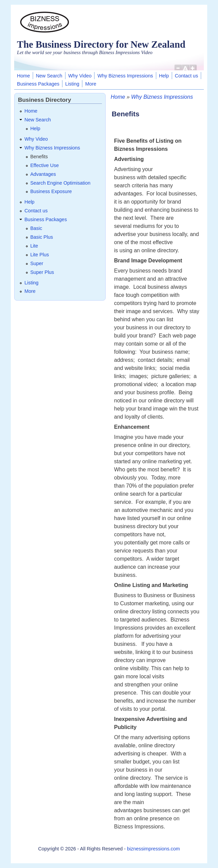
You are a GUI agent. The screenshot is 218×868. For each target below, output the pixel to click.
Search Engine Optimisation (60, 183)
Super (37, 263)
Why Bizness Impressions (125, 76)
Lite (34, 246)
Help (164, 76)
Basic (36, 228)
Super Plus (42, 272)
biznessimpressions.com (153, 849)
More (91, 84)
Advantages (43, 174)
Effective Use (45, 165)
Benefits (39, 157)
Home (23, 76)
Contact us (186, 76)
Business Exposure (51, 191)
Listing (72, 84)
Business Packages (38, 84)
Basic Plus (42, 237)
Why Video (80, 76)
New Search (49, 76)
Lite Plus (40, 255)
